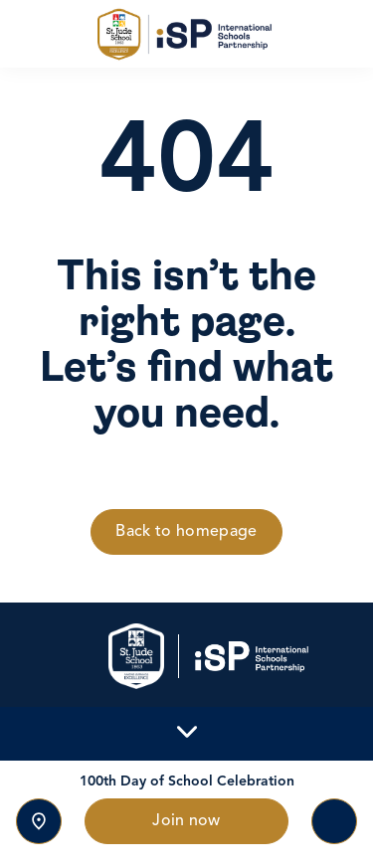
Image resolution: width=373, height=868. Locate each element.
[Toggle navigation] (334, 821)
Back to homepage (186, 532)
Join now (186, 821)
